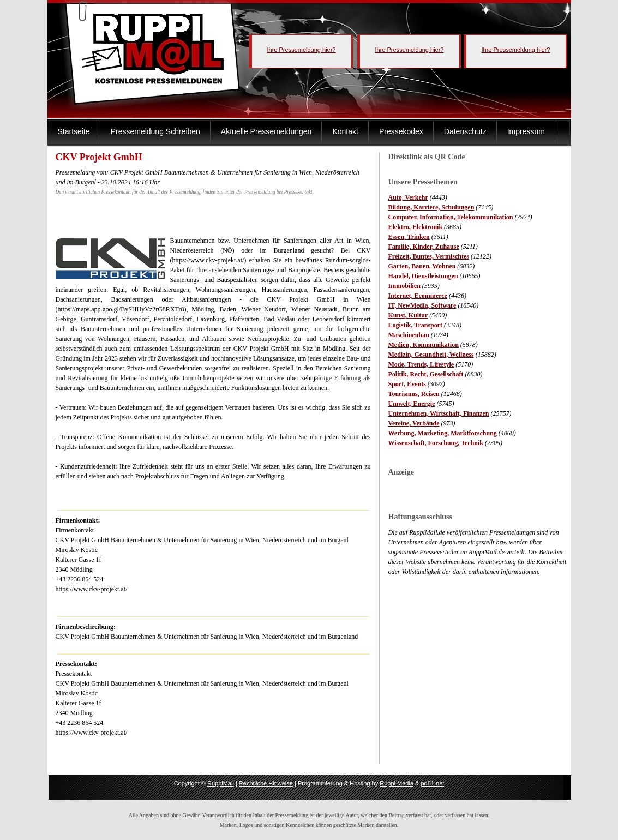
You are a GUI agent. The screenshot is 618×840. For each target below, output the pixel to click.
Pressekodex (401, 131)
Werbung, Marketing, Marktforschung (443, 433)
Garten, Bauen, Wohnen (422, 266)
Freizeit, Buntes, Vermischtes (429, 256)
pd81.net (433, 783)
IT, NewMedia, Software (422, 305)
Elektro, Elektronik (416, 227)
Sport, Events (407, 384)
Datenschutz (465, 131)
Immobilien (404, 286)
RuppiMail (221, 783)
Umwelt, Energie (412, 404)
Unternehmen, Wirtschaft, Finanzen (439, 413)
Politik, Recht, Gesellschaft (426, 374)
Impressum (526, 131)
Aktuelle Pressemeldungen (266, 131)
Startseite (74, 131)
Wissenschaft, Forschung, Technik (436, 443)
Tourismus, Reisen (414, 394)
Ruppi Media (397, 783)
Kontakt (345, 131)
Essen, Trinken (409, 237)
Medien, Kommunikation (424, 345)
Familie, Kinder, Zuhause (424, 247)
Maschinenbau (409, 335)
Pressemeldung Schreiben (155, 131)
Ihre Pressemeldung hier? (302, 50)
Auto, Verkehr (408, 197)
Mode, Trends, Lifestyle (421, 364)
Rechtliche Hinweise (266, 783)
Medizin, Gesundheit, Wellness (431, 355)
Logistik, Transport (416, 325)
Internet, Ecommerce (418, 296)
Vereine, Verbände (414, 423)
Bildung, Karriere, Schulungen (431, 207)
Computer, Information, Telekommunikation (451, 217)
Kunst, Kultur (408, 315)
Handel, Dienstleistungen (423, 276)
